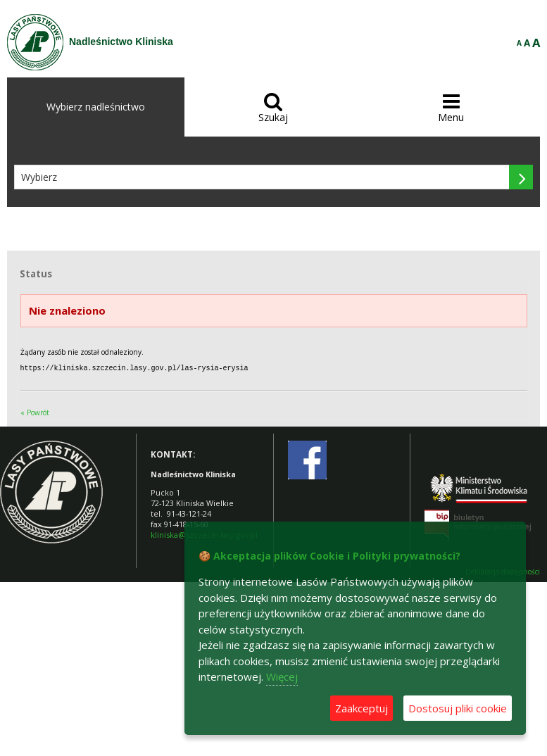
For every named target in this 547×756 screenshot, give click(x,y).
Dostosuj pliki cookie (458, 708)
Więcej (282, 676)
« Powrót (35, 412)
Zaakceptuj (361, 708)
